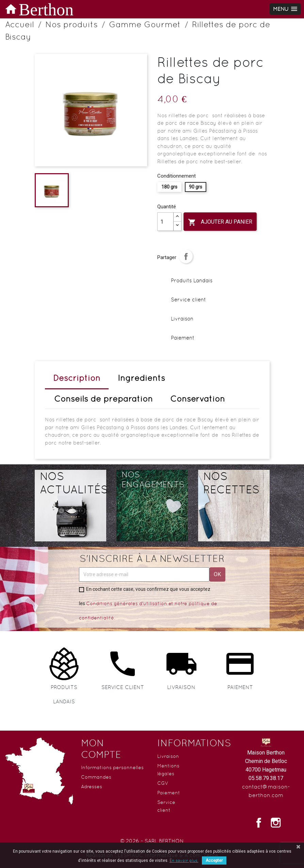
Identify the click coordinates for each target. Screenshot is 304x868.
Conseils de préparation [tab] (103, 399)
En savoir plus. (184, 860)
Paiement (169, 793)
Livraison (168, 756)
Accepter (214, 860)
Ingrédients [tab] (141, 378)
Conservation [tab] (198, 399)
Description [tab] (77, 378)
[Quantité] (165, 222)
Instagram (276, 823)
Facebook (259, 823)
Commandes (96, 777)
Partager (186, 256)
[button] (285, 9)
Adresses (92, 787)
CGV (163, 783)
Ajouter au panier (220, 222)
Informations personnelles (112, 767)
